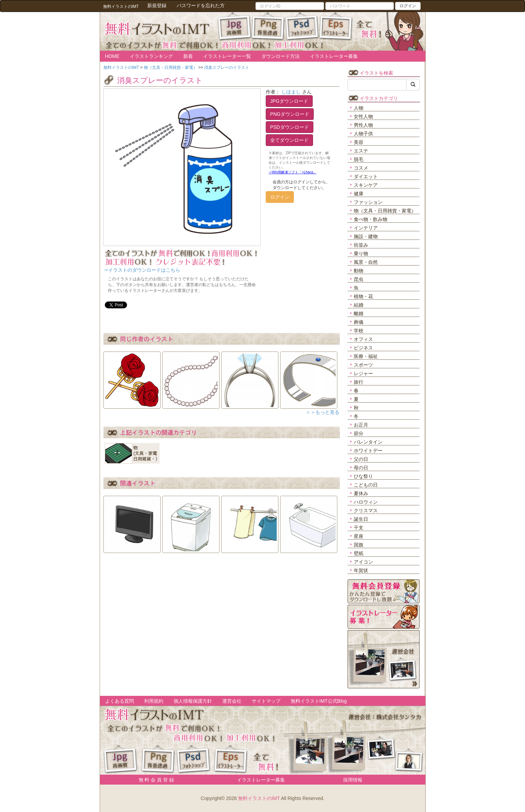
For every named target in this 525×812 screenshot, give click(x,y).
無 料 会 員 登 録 (154, 780)
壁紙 (359, 553)
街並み (361, 245)
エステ (361, 151)
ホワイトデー (368, 451)
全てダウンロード (289, 140)
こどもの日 (366, 485)
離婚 (359, 313)
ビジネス (363, 348)
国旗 (359, 545)
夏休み (361, 493)
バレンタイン (368, 442)
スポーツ (363, 365)
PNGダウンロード (290, 114)
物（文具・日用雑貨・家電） (385, 211)
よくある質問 (120, 701)
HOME (112, 56)
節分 (359, 433)
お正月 (361, 425)
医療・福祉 (366, 356)
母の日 (361, 468)
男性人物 (363, 125)
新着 (188, 56)
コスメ (361, 168)
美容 (359, 142)
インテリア (366, 228)
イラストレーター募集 (334, 56)
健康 (359, 194)
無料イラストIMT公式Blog (319, 701)
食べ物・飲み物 (371, 219)
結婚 (359, 305)
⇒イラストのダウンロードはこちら (142, 270)
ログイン (408, 6)
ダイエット (366, 176)
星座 (359, 536)
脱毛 (359, 159)
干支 (359, 528)
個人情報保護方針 (193, 701)
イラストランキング (151, 56)
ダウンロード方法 (280, 56)
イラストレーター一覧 (227, 56)
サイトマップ (266, 701)
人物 (359, 108)
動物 (359, 271)
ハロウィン (366, 502)
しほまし (291, 92)
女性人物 (363, 116)
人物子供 (363, 134)
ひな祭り (363, 476)
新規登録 (157, 5)
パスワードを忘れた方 (201, 5)
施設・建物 (366, 236)
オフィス (363, 339)
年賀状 (361, 570)
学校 (359, 331)
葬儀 (359, 322)
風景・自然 (366, 262)
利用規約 (154, 701)
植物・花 (363, 296)
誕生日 (361, 519)
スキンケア (366, 185)
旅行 (359, 382)
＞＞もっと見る (323, 412)
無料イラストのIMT (259, 798)
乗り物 (361, 254)
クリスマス (366, 510)
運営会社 (232, 701)
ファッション (368, 202)
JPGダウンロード (289, 101)
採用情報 (353, 780)
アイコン (363, 562)
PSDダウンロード (290, 127)
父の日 (361, 459)
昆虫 (359, 279)
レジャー (363, 373)
